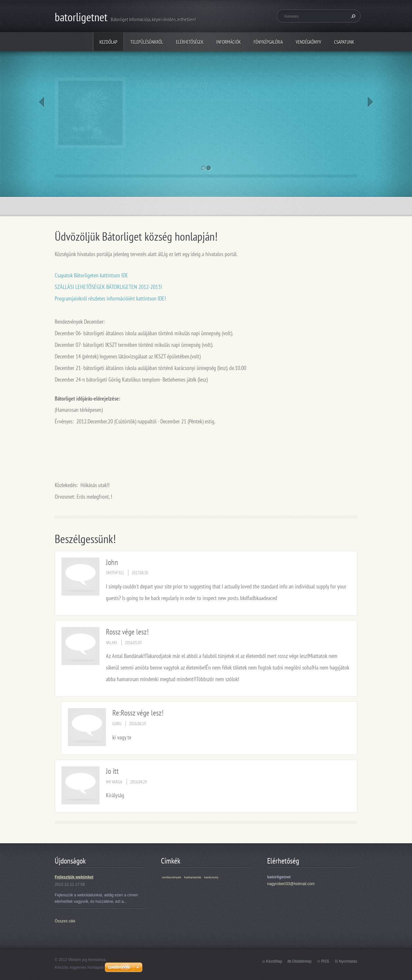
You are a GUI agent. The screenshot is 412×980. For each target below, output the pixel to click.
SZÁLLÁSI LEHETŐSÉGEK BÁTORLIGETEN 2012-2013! (108, 287)
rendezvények (172, 877)
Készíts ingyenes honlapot (79, 967)
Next (370, 102)
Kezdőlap (108, 42)
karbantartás (193, 877)
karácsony (211, 877)
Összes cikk (65, 921)
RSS (325, 961)
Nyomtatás (348, 961)
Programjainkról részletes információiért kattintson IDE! (110, 298)
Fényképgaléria (268, 42)
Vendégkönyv (309, 42)
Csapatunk (344, 42)
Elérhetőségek (190, 42)
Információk (229, 42)
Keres (352, 16)
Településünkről (147, 42)
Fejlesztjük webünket (74, 877)
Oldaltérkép (302, 961)
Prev (42, 102)
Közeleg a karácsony (172, 84)
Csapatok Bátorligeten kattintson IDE (91, 275)
